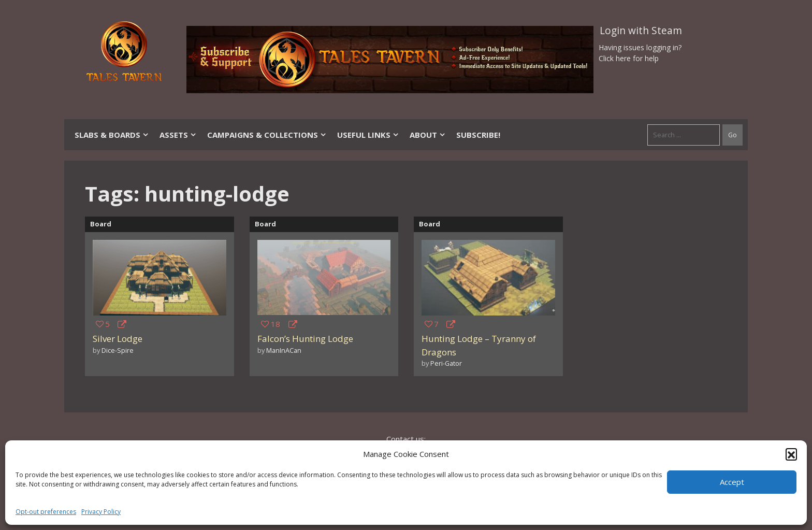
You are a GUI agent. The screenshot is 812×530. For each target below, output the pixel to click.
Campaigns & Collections (267, 135)
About (428, 135)
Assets (178, 135)
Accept (732, 482)
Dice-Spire (118, 350)
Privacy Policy (101, 512)
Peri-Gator (446, 363)
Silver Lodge (118, 339)
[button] (791, 454)
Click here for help (629, 58)
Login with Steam (641, 31)
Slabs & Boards (112, 135)
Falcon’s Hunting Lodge (305, 339)
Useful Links (368, 135)
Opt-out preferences (46, 512)
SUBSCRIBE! (478, 135)
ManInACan (284, 350)
